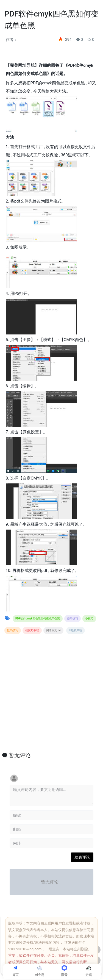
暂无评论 (20, 755)
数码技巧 (13, 630)
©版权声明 (76, 630)
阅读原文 (54, 631)
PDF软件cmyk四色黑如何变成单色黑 (38, 618)
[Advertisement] (51, 699)
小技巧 (89, 618)
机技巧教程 (32, 630)
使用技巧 (73, 618)
